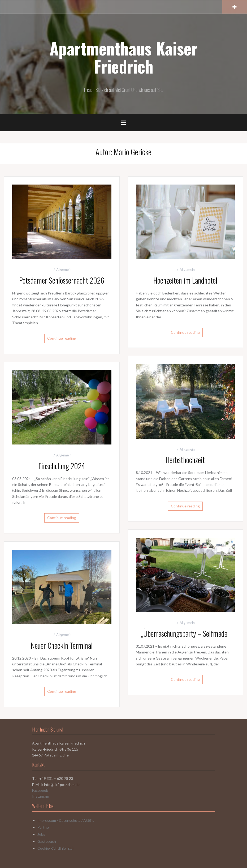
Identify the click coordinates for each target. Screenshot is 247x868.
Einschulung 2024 (62, 466)
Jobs (41, 834)
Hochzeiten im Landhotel (185, 280)
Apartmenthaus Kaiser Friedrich (124, 57)
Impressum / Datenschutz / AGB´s (66, 820)
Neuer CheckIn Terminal (62, 645)
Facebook (40, 790)
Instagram (41, 796)
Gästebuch (47, 841)
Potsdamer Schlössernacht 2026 (62, 280)
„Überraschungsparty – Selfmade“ (185, 633)
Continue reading (62, 338)
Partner (44, 827)
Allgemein (64, 270)
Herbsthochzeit (185, 460)
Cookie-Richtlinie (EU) (55, 848)
